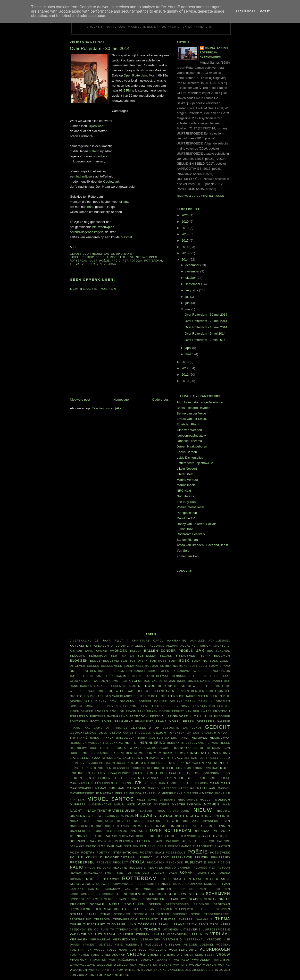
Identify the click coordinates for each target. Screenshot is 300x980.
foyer (107, 722)
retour (224, 868)
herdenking (113, 743)
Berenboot (98, 656)
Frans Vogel (168, 721)
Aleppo (172, 646)
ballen (136, 651)
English (117, 711)
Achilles (198, 641)
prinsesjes (221, 857)
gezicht (161, 732)
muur (119, 804)
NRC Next (184, 491)
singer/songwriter (148, 899)
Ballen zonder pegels (169, 651)
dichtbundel (218, 691)
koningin (184, 768)
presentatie (182, 857)
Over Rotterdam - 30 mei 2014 (206, 315)
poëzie (104, 261)
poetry (88, 852)
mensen (194, 793)
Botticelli (198, 666)
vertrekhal (194, 940)
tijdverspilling (122, 924)
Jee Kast (192, 758)
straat (76, 914)
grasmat (126, 237)
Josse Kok (125, 763)
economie (131, 706)
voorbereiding (183, 950)
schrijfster (112, 894)
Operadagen (109, 836)
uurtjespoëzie (216, 929)
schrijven (218, 894)
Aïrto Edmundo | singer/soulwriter (200, 402)
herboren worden (86, 743)
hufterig (94, 151)
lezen (171, 778)
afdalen (101, 646)
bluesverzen (115, 661)
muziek (145, 804)
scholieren (220, 889)
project (121, 862)
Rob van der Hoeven (145, 873)
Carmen (123, 676)
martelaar (206, 788)
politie (76, 857)
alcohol (157, 646)
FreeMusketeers (199, 721)
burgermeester (162, 671)
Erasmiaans (136, 711)
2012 (186, 368)
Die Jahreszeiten (194, 696)
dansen (86, 686)
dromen (223, 701)
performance (180, 846)
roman (186, 873)
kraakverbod (119, 773)
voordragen (92, 264)
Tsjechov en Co (84, 930)
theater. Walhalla (196, 919)
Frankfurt (144, 722)
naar (226, 805)
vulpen (147, 959)
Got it (265, 11)
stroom (140, 914)
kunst (152, 773)
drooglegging (82, 706)
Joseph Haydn (103, 763)
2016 (186, 247)
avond (102, 651)
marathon (136, 788)
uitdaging (150, 929)
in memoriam (161, 753)
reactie (120, 867)
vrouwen (78, 959)
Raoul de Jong (98, 868)
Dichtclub (79, 696)
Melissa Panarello (145, 793)
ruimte (165, 884)
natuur (147, 811)
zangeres (176, 970)
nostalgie (105, 821)
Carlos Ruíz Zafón (97, 676)
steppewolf (185, 909)
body (173, 661)
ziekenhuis (202, 970)
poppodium (149, 857)
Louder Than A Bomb (161, 783)
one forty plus (186, 502)
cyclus (136, 681)
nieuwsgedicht (169, 816)
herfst (131, 743)
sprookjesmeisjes (86, 909)
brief (75, 671)
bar (200, 650)
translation (185, 924)
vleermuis (134, 945)
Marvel (224, 788)
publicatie (195, 862)
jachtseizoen (136, 758)
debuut (144, 691)
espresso (79, 716)
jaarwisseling (108, 758)
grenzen (177, 733)
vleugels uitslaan (163, 944)
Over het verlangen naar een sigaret (131, 841)
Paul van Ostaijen (123, 846)
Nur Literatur (185, 496)
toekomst (148, 924)
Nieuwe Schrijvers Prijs (113, 816)
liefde (185, 778)
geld (103, 732)
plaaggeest (203, 846)
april (189, 348)
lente (90, 778)
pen (143, 846)
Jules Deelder (163, 763)
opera (92, 836)
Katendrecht (218, 763)
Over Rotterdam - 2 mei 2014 (205, 340)
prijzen (202, 857)
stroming (122, 914)
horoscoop (162, 748)
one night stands (112, 826)
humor (84, 753)
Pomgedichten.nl (121, 857)
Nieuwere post (80, 400)
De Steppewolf (211, 686)
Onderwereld (82, 826)
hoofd (121, 748)
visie (119, 945)
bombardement (174, 666)
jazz (179, 758)
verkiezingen (126, 939)
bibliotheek (187, 655)
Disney (101, 701)
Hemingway (220, 738)
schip (180, 889)
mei (188, 309)
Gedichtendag (83, 732)
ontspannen (219, 826)
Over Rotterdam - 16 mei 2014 (206, 327)
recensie (137, 867)
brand (225, 666)
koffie (168, 768)
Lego (226, 773)
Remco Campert (179, 868)
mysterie (162, 805)
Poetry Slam (152, 852)
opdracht (139, 831)
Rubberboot (146, 884)
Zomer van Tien (188, 556)
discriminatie (81, 701)
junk (181, 763)
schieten (163, 889)
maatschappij (81, 788)
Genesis (130, 733)
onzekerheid (81, 831)
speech (155, 904)
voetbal (223, 945)
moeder (206, 800)
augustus (192, 290)
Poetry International (190, 507)
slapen (195, 899)
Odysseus (210, 821)
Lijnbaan (94, 783)
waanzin (164, 960)
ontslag (198, 826)
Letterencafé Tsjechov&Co (195, 463)
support (180, 914)
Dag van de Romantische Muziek (171, 681)
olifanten (125, 202)
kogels (99, 232)
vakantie (78, 934)
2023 (186, 215)
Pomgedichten (187, 513)
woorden (79, 970)
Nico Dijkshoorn (174, 811)
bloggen (79, 661)
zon (73, 975)
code (88, 681)
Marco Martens (162, 788)
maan (215, 783)
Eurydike (98, 716)
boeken (93, 666)
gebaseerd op (145, 728)
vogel (99, 950)
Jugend (142, 763)
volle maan (117, 950)
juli (188, 297)
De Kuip (88, 257)
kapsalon (195, 763)
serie (109, 899)
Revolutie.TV (186, 518)
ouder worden (188, 836)
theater (168, 919)
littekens (123, 783)
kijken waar (96, 126)
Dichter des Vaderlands (111, 696)
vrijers (155, 955)
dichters (169, 696)
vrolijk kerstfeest (198, 955)
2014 (186, 259)
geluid (115, 733)
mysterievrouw (187, 804)
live (131, 257)
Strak (105, 914)
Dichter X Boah (147, 696)
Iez (93, 753)
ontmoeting (142, 826)
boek (184, 661)
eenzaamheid (204, 706)
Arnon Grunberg (215, 646)
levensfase (153, 778)
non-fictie (221, 816)
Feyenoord (178, 716)
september (193, 284)
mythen (212, 804)
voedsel (207, 945)
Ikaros (103, 753)
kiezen (87, 768)
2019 (186, 228)
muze (131, 805)
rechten (156, 867)
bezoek (166, 656)
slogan (211, 899)
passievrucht (204, 841)
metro (208, 793)
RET (125, 261)
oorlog (121, 831)
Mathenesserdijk (84, 793)
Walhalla (181, 960)
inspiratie (118, 257)
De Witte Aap (122, 691)
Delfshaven (164, 691)
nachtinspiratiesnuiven (111, 811)
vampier (158, 934)
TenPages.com (125, 919)
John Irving (80, 763)
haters (171, 738)
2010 (186, 381)
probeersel (82, 862)
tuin (104, 930)
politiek (94, 857)
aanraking (177, 640)
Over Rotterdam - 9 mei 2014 (205, 334)
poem (75, 852)
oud (171, 836)
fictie (196, 716)
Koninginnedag (206, 768)
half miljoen (84, 176)
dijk (227, 696)
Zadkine (160, 970)
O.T (166, 821)
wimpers (180, 965)
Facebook (139, 716)
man (121, 788)
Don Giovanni (123, 701)
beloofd (78, 655)
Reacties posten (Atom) (108, 408)
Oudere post (161, 400)
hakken (108, 738)
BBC (210, 651)
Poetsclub (176, 852)
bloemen (222, 655)
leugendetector (113, 778)
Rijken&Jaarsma (98, 873)
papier (186, 841)
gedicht (102, 257)
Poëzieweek (220, 853)
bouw (214, 666)
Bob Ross (158, 661)
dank (74, 686)
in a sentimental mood (129, 753)
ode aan (191, 821)
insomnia (181, 753)
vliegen (191, 945)
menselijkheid (174, 793)
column (101, 681)
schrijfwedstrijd (186, 894)
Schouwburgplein (85, 894)
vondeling (158, 950)
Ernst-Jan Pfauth (188, 424)
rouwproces (123, 884)
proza (138, 862)
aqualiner (189, 646)
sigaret (122, 899)
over (94, 261)
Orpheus (158, 836)
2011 (186, 375)
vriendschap (113, 955)
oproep (142, 836)
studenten (160, 914)
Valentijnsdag (102, 934)
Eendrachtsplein (156, 706)
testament (149, 919)
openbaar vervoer (212, 831)
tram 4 (165, 924)
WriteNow (115, 970)
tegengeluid (81, 919)
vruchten (98, 960)
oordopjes (103, 831)
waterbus (222, 960)
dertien (198, 691)
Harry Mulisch (150, 738)
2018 (186, 234)
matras (107, 793)
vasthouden (177, 934)
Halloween (125, 738)
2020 (186, 222)
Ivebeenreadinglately (191, 435)
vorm (95, 955)
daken (205, 681)
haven (184, 738)
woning (224, 965)
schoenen (198, 889)
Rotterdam (153, 261)
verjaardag (100, 940)
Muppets (78, 804)
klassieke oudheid (129, 768)
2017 (186, 241)
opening (78, 836)
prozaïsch (156, 863)
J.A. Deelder (81, 758)
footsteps (79, 722)
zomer (225, 970)
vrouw (223, 955)
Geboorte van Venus (182, 728)
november (193, 271)
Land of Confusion (202, 773)
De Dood (147, 686)
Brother (89, 671)
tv (112, 930)
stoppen (223, 909)
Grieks (193, 732)
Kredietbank (111, 182)
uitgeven (171, 930)
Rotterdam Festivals (191, 534)
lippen (108, 783)
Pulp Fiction (219, 863)
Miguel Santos (216, 48)
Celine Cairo (143, 676)
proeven (104, 863)
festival (158, 716)
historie (107, 748)
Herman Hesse (218, 743)
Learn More (246, 11)
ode (176, 821)
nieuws (142, 257)
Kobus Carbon (187, 452)
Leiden (76, 778)
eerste (224, 706)
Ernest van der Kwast (192, 419)
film (208, 716)
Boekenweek (112, 666)
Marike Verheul (187, 480)
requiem (201, 868)
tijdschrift (94, 924)
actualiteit (81, 646)
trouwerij (220, 924)
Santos (94, 889)
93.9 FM (125, 90)
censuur (179, 676)
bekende (223, 651)
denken (183, 691)
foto (95, 721)
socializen (134, 904)
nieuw (203, 810)
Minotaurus (188, 800)
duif (100, 706)
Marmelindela (186, 485)
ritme (118, 873)
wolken (210, 965)
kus (163, 773)
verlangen (151, 939)
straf (92, 914)
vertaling (173, 939)
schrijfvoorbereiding (145, 894)
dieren (216, 696)
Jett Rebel (210, 758)
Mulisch (223, 799)
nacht (76, 811)
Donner (161, 701)
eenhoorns (182, 706)
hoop (133, 748)
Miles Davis (147, 800)
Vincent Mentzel (98, 945)
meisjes (121, 793)
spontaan (222, 904)
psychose (175, 863)
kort (225, 768)
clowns (76, 681)
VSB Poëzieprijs (124, 960)
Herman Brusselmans (185, 743)
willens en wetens (155, 965)
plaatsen (222, 846)
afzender (140, 646)
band (91, 207)
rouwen (103, 884)
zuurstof (94, 975)
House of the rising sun (209, 748)
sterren (206, 909)
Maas (225, 783)
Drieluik (206, 701)
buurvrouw (187, 671)
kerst (75, 768)
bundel (140, 671)
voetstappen (81, 950)
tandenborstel (217, 914)
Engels (101, 711)
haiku (95, 738)
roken (172, 873)
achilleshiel (219, 641)
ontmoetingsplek (171, 826)
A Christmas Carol (145, 641)
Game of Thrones (111, 728)
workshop (97, 970)
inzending (221, 753)
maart (190, 354)
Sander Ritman (187, 540)
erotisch (221, 711)
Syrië (196, 914)
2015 (186, 253)
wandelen (201, 959)
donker (145, 701)
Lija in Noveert (187, 469)
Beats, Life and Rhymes (193, 408)
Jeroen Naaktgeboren (192, 446)
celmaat (163, 676)
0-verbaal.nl (81, 641)
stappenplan (144, 909)
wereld (121, 965)
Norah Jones (82, 821)
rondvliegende (83, 232)
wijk (133, 965)
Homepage (121, 400)
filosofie (222, 716)
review (76, 873)
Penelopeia (157, 846)
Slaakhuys (176, 899)
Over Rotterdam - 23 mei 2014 (206, 321)
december (193, 265)
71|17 (119, 640)
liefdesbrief (207, 778)
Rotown (136, 261)
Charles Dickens (203, 676)
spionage (202, 904)
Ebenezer (113, 706)
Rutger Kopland (188, 884)
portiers (102, 156)
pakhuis (173, 841)
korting (77, 773)
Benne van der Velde (191, 413)
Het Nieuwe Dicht (85, 748)
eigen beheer (82, 711)
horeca (145, 748)
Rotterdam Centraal (181, 879)
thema (75, 264)
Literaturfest (185, 474)
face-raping (118, 716)
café (74, 676)
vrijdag (110, 264)
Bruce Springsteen (115, 671)
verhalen (79, 939)
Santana (77, 889)
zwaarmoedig (117, 975)
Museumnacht (100, 805)
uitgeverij (190, 929)
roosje (93, 879)
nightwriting (199, 816)
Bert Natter (123, 656)
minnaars (167, 800)
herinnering (153, 743)
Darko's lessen (108, 686)
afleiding (120, 646)
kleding (154, 768)
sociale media (105, 904)
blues (96, 661)
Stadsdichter (117, 909)
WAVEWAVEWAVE (83, 965)
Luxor (203, 783)
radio (116, 261)
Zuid (81, 975)
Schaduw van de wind (128, 889)
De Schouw (185, 686)
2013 (186, 362)
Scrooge (77, 899)
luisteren (188, 783)
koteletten (96, 773)
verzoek (214, 940)
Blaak (206, 656)
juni (188, 303)
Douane (176, 701)
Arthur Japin (82, 651)
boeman (152, 666)
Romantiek (205, 873)
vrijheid (171, 955)
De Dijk (130, 686)
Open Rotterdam (135, 75)
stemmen (165, 909)
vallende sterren (134, 934)
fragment (124, 721)
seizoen (95, 899)
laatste (176, 773)
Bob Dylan (139, 661)
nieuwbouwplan (103, 227)
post (165, 857)
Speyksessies (178, 904)
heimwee (200, 738)
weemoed (105, 965)
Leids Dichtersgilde (190, 458)
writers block (139, 970)
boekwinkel (134, 666)
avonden (119, 651)
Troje (204, 925)
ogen (226, 821)
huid (74, 753)
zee (188, 970)
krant (138, 773)
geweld (145, 733)
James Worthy (162, 758)
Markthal (187, 788)
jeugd (225, 758)
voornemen (80, 955)
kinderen (103, 768)
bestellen (147, 655)
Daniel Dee (221, 681)
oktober (191, 278)
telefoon (102, 919)
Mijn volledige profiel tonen (200, 196)
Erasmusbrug (159, 711)
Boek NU (200, 661)
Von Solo (183, 551)
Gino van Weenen (189, 430)
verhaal (220, 934)
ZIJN (215, 970)
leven (135, 778)
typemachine (127, 930)
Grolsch (209, 733)
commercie (119, 681)
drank (191, 701)
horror (180, 748)
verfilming (199, 934)
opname (129, 836)
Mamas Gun (105, 788)
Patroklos (96, 846)
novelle (124, 821)
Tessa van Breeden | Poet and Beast (202, 545)
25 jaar (103, 640)
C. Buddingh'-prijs (214, 671)
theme (76, 924)
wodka (195, 965)
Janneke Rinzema (189, 441)
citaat (225, 676)
